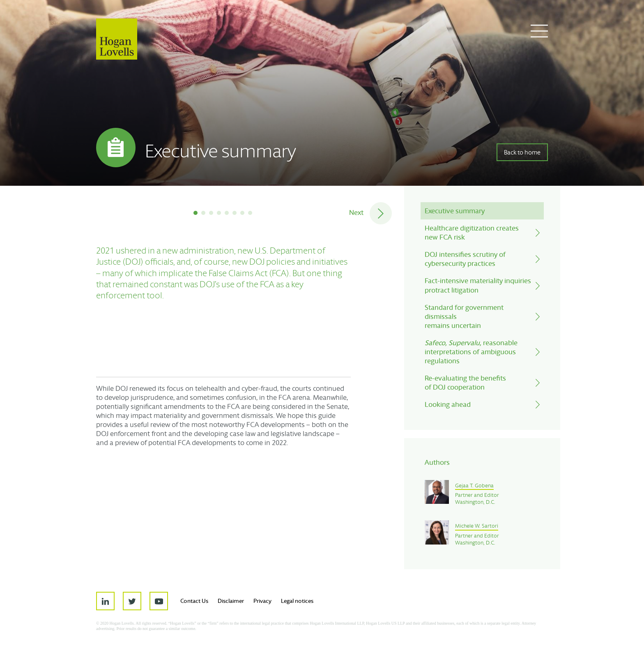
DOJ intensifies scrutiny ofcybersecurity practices (465, 259)
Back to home (522, 152)
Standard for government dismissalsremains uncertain (464, 316)
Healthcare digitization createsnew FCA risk (472, 232)
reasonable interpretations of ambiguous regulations (471, 352)
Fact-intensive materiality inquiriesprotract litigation (478, 285)
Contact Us (194, 601)
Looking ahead (448, 404)
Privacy (262, 601)
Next (356, 212)
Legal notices (297, 601)
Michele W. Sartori (477, 526)
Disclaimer (231, 601)
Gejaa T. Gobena (474, 486)
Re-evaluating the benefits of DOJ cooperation (465, 382)
